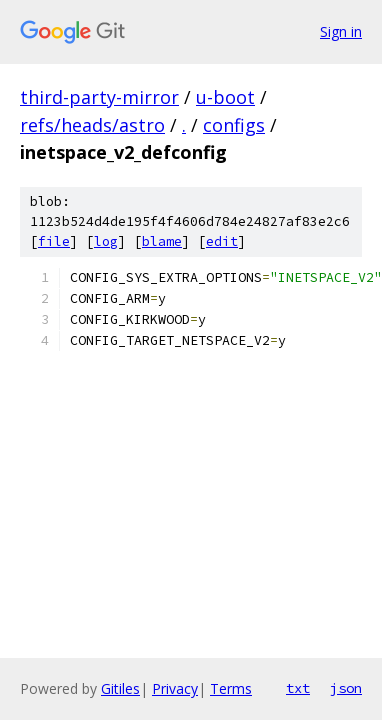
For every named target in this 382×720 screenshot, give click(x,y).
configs (234, 125)
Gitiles (120, 688)
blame (162, 241)
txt (298, 688)
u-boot (225, 97)
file (54, 241)
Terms (231, 688)
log (106, 241)
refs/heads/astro (92, 125)
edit (222, 241)
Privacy (175, 688)
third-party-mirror (99, 97)
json (346, 688)
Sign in (341, 31)
